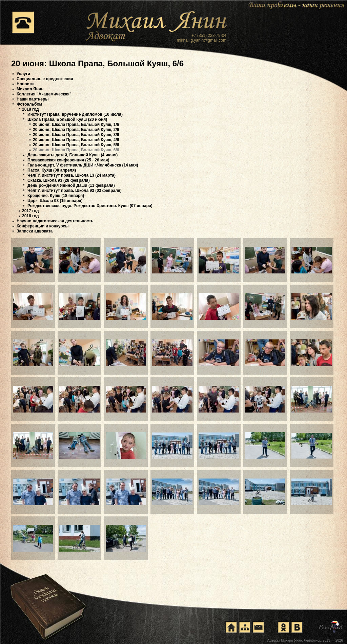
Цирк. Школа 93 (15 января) (55, 201)
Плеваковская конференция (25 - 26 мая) (68, 160)
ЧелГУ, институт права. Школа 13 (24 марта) (72, 175)
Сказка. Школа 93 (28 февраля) (59, 180)
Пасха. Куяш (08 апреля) (52, 170)
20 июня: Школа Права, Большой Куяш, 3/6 (76, 135)
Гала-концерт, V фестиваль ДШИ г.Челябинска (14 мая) (83, 165)
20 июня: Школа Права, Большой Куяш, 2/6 (76, 130)
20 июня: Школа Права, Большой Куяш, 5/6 (76, 145)
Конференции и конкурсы (43, 226)
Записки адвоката (35, 231)
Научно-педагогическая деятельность (55, 221)
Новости (25, 84)
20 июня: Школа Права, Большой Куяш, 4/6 (76, 140)
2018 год (30, 109)
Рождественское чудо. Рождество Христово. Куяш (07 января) (90, 206)
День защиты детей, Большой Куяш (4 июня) (73, 155)
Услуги (23, 74)
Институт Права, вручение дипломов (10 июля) (75, 114)
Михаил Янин (30, 89)
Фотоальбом (29, 104)
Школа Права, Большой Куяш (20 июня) (67, 119)
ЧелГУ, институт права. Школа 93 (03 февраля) (75, 191)
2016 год (30, 216)
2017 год (30, 211)
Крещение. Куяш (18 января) (56, 196)
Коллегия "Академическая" (44, 94)
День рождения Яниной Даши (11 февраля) (71, 185)
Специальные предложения (45, 79)
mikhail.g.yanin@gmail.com (202, 40)
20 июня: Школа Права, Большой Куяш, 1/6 (76, 125)
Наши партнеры (33, 99)
